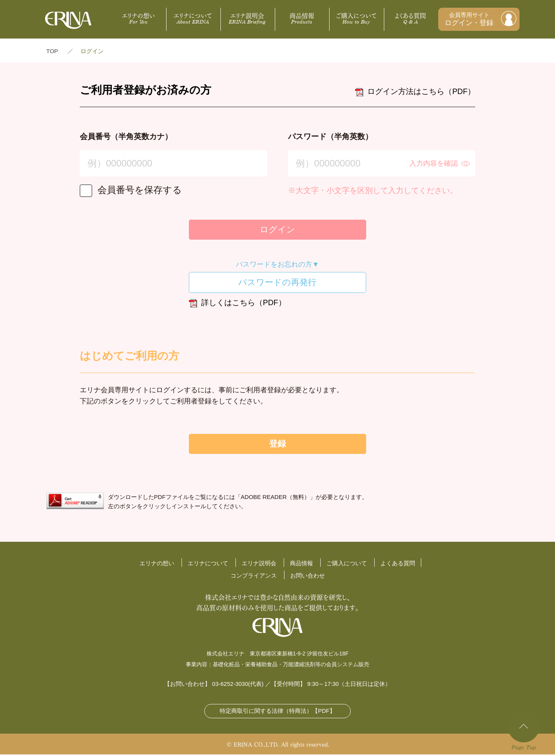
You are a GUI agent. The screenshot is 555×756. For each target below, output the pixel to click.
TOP (52, 51)
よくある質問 (411, 18)
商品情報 (302, 18)
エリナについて (193, 18)
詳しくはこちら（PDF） (237, 305)
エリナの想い (138, 18)
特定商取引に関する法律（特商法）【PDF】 (277, 713)
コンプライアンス (254, 577)
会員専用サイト (469, 19)
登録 (277, 445)
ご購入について (356, 18)
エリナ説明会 (247, 18)
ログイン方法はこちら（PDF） (415, 92)
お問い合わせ (308, 577)
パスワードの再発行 (277, 283)
